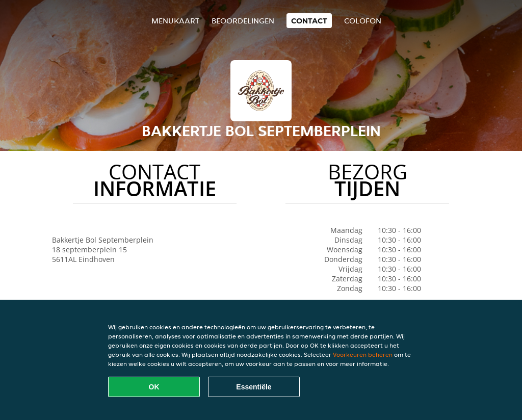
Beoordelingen (243, 21)
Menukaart (175, 21)
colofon (363, 21)
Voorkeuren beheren (363, 355)
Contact (309, 21)
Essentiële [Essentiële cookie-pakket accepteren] (254, 387)
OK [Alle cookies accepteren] (154, 387)
